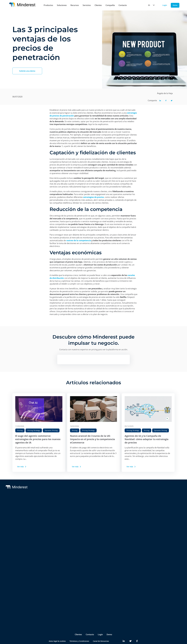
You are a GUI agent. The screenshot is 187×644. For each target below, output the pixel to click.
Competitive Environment (54, 566)
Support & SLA (92, 503)
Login (100, 625)
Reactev (21, 507)
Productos (48, 5)
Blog (157, 503)
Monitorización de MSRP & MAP (57, 516)
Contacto (123, 5)
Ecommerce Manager (52, 611)
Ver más (22, 467)
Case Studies (161, 507)
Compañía (110, 5)
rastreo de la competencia (79, 240)
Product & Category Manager (56, 606)
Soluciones (62, 5)
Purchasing (48, 602)
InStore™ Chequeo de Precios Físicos (56, 551)
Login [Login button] (165, 5)
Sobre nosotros (129, 503)
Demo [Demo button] (175, 5)
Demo (109, 625)
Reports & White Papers (165, 512)
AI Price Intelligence (52, 525)
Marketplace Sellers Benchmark (57, 544)
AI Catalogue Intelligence (54, 530)
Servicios (87, 5)
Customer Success (93, 507)
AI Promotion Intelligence (54, 535)
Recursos (75, 5)
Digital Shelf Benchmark (54, 557)
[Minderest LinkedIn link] (124, 632)
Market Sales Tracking (53, 540)
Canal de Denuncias (101, 632)
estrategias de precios (94, 197)
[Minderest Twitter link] (130, 632)
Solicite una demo (27, 71)
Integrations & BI (93, 512)
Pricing (20, 430)
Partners (127, 507)
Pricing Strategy (34, 430)
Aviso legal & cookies (57, 632)
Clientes (98, 5)
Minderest (22, 503)
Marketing (48, 597)
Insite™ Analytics (51, 562)
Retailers (47, 577)
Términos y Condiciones (79, 632)
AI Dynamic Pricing (51, 521)
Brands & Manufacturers (54, 582)
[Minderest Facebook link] (137, 632)
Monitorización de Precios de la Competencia (57, 510)
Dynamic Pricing (51, 430)
